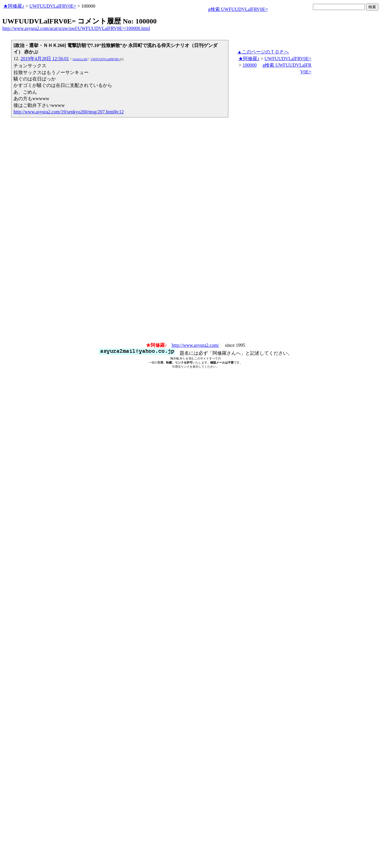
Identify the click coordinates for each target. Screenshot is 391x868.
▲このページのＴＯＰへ (263, 52)
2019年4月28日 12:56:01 (45, 59)
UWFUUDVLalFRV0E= (53, 6)
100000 (250, 65)
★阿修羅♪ (14, 6)
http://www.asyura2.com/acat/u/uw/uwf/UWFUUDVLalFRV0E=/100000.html (76, 28)
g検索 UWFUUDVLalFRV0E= (238, 9)
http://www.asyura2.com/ (195, 345)
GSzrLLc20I (80, 59)
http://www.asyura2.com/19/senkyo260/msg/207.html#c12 (69, 112)
